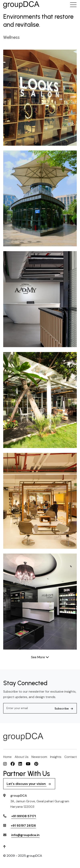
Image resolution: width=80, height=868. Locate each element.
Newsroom (39, 757)
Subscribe (64, 708)
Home (7, 757)
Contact (71, 757)
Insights (56, 757)
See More (40, 657)
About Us (22, 757)
